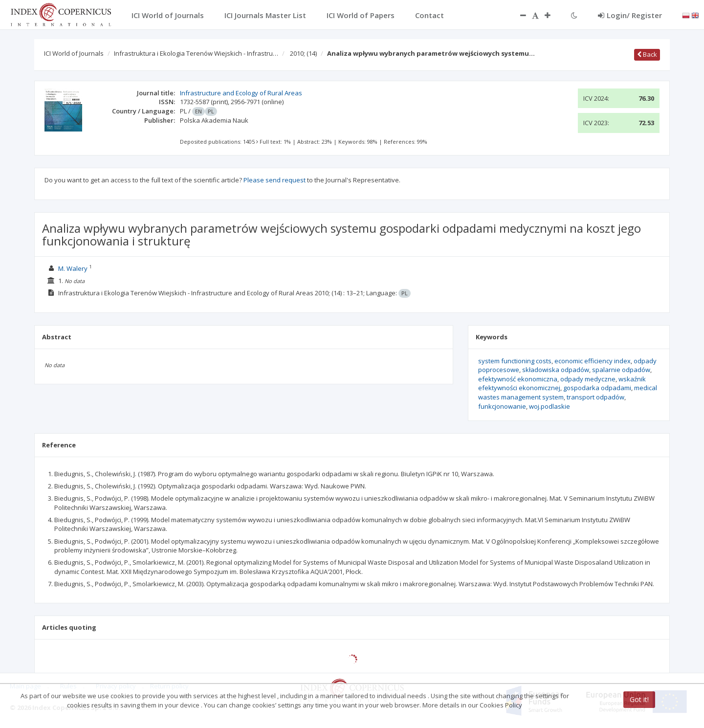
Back (647, 54)
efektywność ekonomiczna (518, 379)
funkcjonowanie (502, 406)
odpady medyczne (588, 379)
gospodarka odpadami (597, 388)
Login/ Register (630, 15)
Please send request (275, 180)
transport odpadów (595, 397)
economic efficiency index (593, 361)
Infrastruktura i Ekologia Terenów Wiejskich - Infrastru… (196, 53)
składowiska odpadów (556, 370)
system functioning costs (515, 361)
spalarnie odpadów (621, 370)
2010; (303, 53)
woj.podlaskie (550, 406)
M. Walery (73, 268)
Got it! (639, 699)
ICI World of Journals (74, 53)
